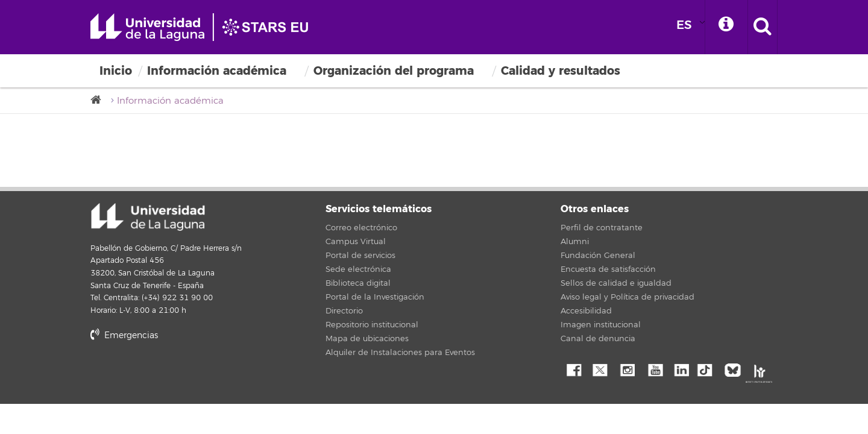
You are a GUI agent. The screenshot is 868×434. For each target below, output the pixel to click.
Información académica (217, 71)
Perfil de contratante (602, 228)
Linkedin (681, 369)
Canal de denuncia (598, 339)
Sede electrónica (358, 269)
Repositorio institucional (372, 325)
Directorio (344, 311)
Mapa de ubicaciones (367, 339)
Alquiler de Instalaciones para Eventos (400, 353)
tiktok (708, 369)
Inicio (116, 71)
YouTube (654, 369)
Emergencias (124, 335)
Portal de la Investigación (375, 297)
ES (684, 25)
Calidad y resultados (561, 71)
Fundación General (598, 256)
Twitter (600, 369)
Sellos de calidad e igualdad (616, 283)
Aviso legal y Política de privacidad (627, 297)
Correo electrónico (361, 228)
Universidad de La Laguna (205, 27)
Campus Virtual (356, 242)
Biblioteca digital (358, 283)
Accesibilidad (586, 311)
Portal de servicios (360, 256)
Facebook (573, 369)
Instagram (627, 369)
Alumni (575, 242)
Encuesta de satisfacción (608, 269)
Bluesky (735, 369)
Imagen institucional (601, 325)
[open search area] (763, 27)
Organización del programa (394, 71)
